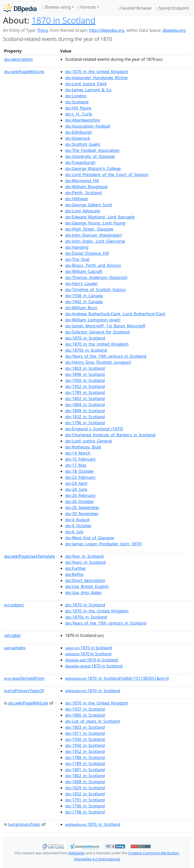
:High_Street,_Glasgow (89, 229)
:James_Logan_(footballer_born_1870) (103, 544)
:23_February (80, 477)
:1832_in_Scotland (85, 417)
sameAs (15, 648)
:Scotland (77, 102)
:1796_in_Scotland (85, 423)
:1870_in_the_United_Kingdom (97, 72)
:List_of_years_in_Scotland (92, 721)
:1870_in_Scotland (85, 338)
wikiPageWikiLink (24, 72)
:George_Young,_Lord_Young (95, 223)
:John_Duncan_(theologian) (93, 235)
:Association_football (88, 126)
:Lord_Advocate (83, 211)
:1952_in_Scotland (85, 386)
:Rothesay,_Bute (83, 447)
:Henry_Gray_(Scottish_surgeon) (98, 362)
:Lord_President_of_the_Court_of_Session (107, 175)
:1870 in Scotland (89, 648)
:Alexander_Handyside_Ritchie (96, 78)
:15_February (80, 459)
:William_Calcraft (84, 271)
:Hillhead (76, 199)
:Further (76, 568)
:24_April (76, 483)
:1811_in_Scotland (85, 733)
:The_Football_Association (92, 150)
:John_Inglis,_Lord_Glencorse (95, 241)
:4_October (78, 526)
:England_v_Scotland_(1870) (94, 429)
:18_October (80, 471)
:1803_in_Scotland (85, 368)
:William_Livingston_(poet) (93, 320)
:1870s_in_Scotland (86, 350)
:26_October (80, 501)
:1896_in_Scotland (85, 374)
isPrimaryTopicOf (24, 691)
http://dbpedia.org (106, 30)
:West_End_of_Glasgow (90, 538)
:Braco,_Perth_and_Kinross (93, 265)
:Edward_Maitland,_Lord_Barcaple (100, 217)
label (12, 635)
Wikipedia (77, 853)
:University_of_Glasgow (90, 156)
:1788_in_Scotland (85, 758)
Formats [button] (87, 7)
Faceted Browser (135, 8)
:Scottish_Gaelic (83, 144)
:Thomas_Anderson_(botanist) (96, 277)
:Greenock (78, 138)
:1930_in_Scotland (85, 739)
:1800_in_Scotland (85, 715)
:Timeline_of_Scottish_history (95, 290)
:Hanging (77, 247)
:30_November (82, 514)
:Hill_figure (78, 108)
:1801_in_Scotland (85, 770)
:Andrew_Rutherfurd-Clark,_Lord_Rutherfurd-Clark (115, 314)
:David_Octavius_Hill (87, 253)
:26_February (80, 495)
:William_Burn (81, 308)
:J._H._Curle (79, 114)
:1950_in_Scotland (85, 380)
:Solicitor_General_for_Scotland (97, 332)
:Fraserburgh (80, 162)
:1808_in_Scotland (85, 411)
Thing (42, 30)
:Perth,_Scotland (83, 193)
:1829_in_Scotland (85, 788)
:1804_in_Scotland (85, 405)
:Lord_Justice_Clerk (86, 84)
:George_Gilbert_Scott (89, 205)
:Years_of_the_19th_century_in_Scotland (106, 356)
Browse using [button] (57, 7)
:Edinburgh (79, 132)
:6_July (74, 532)
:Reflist (74, 574)
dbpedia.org (174, 30)
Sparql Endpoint (173, 8)
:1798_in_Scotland (85, 812)
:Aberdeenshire (82, 120)
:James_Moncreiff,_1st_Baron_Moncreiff (105, 326)
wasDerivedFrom (24, 678)
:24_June (76, 489)
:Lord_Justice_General (89, 441)
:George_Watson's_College (93, 169)
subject (14, 605)
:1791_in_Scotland (85, 800)
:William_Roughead (86, 187)
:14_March (78, 453)
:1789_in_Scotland (85, 393)
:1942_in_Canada (84, 302)
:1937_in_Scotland (85, 709)
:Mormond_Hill (82, 181)
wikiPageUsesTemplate (30, 556)
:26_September (82, 508)
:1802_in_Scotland (85, 399)
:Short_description (85, 580)
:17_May (76, 465)
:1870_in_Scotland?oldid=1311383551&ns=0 (117, 678)
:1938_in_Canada (84, 296)
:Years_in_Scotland (85, 562)
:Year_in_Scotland (84, 556)
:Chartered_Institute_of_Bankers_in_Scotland (110, 435)
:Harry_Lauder (81, 284)
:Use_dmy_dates (83, 593)
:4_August (77, 520)
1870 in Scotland (64, 20)
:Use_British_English (87, 586)
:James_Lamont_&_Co (88, 90)
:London (76, 96)
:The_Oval (77, 259)
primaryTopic (24, 824)
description (18, 59)
